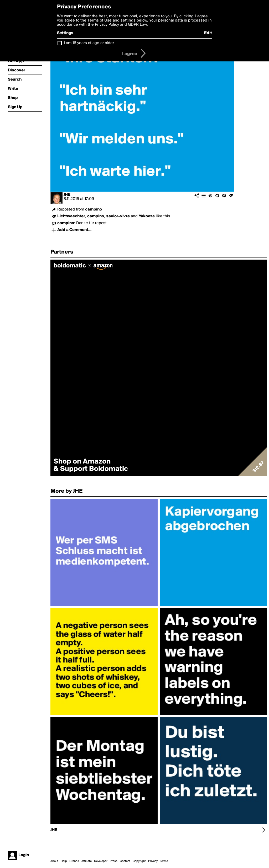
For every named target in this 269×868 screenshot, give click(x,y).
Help (64, 861)
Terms (164, 861)
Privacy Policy (107, 25)
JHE (67, 195)
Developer (101, 861)
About (54, 861)
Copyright (139, 861)
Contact (125, 861)
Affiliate (87, 861)
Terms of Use (100, 20)
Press (114, 861)
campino (94, 209)
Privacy (153, 861)
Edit (208, 33)
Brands (74, 861)
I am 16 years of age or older (89, 43)
